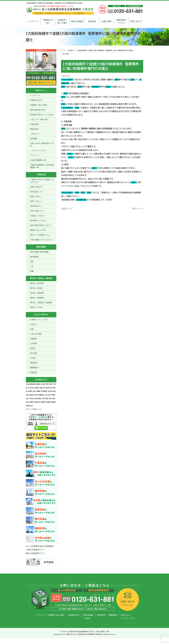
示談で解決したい (37, 211)
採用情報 (34, 139)
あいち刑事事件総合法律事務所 (40, 546)
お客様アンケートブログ (39, 320)
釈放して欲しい (36, 197)
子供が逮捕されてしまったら (41, 240)
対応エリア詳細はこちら (34, 409)
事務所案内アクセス (121, 22)
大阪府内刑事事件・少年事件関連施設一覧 (42, 166)
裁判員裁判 (34, 257)
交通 (32, 329)
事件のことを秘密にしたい (40, 235)
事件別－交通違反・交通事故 (41, 303)
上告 (32, 266)
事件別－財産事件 (37, 293)
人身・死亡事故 (36, 334)
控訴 (32, 262)
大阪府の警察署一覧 (38, 160)
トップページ (33, 22)
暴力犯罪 (34, 353)
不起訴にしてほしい (38, 216)
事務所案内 (34, 129)
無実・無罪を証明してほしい (41, 225)
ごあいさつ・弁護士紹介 (39, 120)
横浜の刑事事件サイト (35, 553)
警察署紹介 (34, 368)
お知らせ (33, 324)
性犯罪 (33, 348)
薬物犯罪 (34, 363)
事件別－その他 (36, 307)
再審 (32, 271)
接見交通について (37, 192)
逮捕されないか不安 (38, 230)
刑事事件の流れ (48, 22)
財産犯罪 (34, 372)
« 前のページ (67, 209)
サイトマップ (35, 155)
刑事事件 (71, 51)
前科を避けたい (36, 206)
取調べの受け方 (36, 187)
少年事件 (34, 344)
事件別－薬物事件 (37, 298)
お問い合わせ (136, 22)
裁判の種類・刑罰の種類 (39, 252)
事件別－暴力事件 (37, 283)
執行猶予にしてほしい (38, 221)
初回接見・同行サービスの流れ (42, 115)
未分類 (33, 358)
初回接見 (92, 22)
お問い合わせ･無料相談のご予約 (42, 145)
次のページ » (137, 209)
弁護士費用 (107, 22)
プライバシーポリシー (39, 151)
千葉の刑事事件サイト (35, 550)
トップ (63, 51)
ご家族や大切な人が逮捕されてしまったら (42, 181)
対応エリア (35, 134)
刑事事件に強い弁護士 (62, 22)
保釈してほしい (36, 201)
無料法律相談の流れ (38, 110)
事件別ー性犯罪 (36, 288)
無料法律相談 (77, 22)
